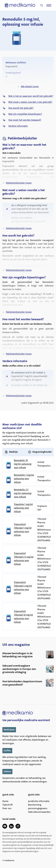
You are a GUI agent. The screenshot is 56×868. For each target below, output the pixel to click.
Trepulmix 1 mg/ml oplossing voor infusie (23, 508)
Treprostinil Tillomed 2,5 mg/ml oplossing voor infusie (24, 559)
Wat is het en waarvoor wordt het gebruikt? (31, 96)
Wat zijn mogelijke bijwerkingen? (25, 114)
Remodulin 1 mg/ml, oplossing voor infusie (24, 479)
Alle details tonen (28, 87)
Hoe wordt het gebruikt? (21, 108)
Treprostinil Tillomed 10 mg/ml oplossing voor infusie (23, 617)
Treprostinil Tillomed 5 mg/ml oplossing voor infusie (23, 588)
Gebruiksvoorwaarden (39, 812)
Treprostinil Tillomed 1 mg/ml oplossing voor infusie (23, 530)
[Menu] (49, 5)
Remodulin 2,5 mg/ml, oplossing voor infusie (23, 493)
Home (5, 801)
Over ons (7, 809)
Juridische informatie (39, 801)
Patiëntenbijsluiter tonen (17, 183)
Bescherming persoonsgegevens (38, 807)
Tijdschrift (8, 805)
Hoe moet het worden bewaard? (25, 120)
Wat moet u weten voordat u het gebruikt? (30, 102)
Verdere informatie (18, 126)
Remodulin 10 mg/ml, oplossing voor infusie (23, 464)
